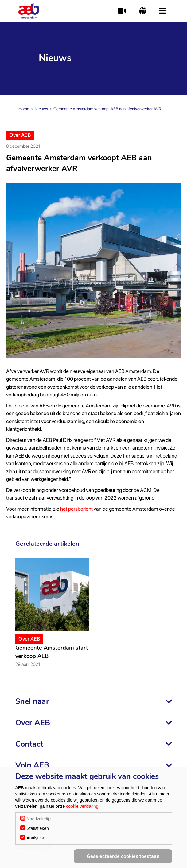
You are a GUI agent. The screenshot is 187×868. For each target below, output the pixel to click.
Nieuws (41, 109)
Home (24, 109)
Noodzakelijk (39, 819)
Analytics (35, 838)
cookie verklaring (82, 806)
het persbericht (76, 509)
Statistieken (38, 828)
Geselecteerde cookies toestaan (123, 856)
